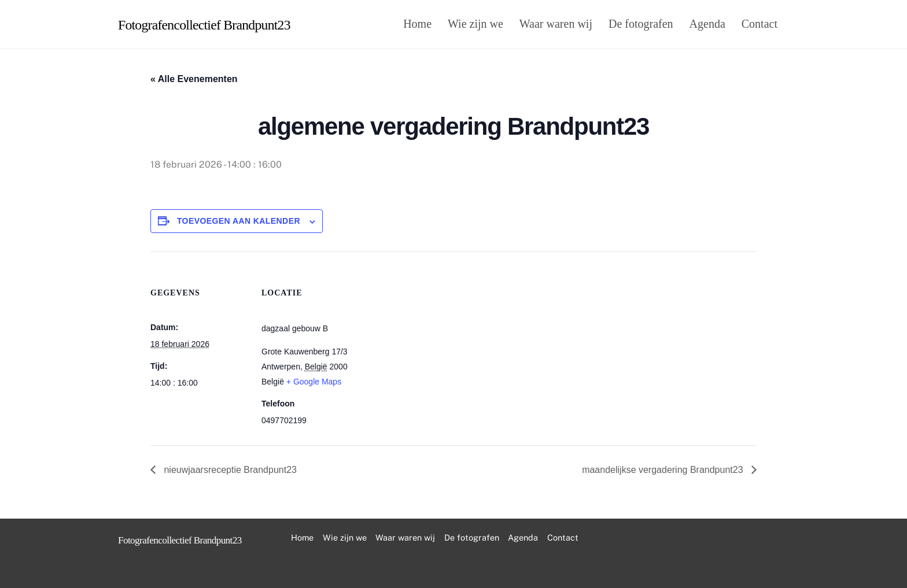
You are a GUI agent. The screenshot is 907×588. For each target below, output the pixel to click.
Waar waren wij (556, 24)
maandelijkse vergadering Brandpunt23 (664, 470)
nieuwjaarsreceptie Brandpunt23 (229, 470)
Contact (759, 24)
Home (417, 24)
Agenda (707, 24)
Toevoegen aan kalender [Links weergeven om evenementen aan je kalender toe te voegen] (239, 221)
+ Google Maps (314, 382)
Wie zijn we (475, 24)
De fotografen (641, 24)
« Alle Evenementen (194, 79)
